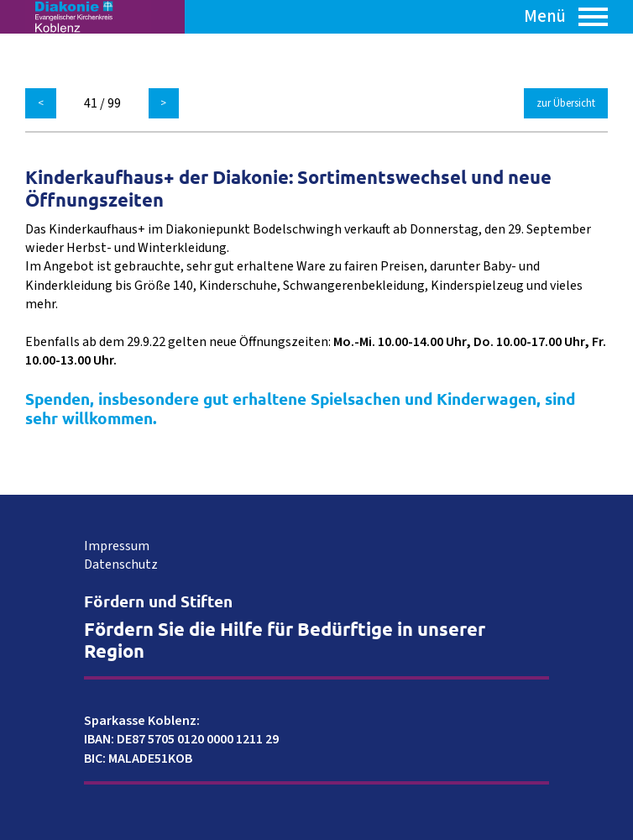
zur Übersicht (566, 103)
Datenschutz (121, 564)
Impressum (117, 546)
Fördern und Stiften (158, 601)
